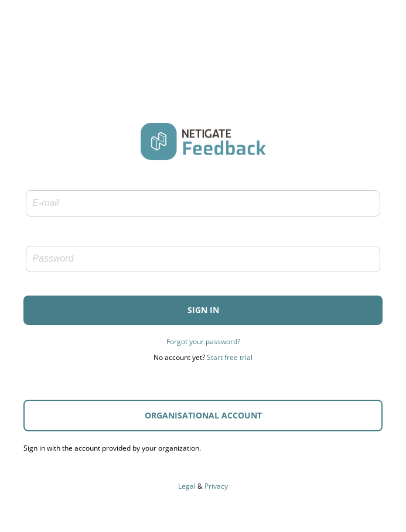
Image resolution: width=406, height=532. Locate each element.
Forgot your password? (203, 343)
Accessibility (203, 471)
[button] (203, 311)
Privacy (216, 488)
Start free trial (230, 358)
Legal (187, 488)
